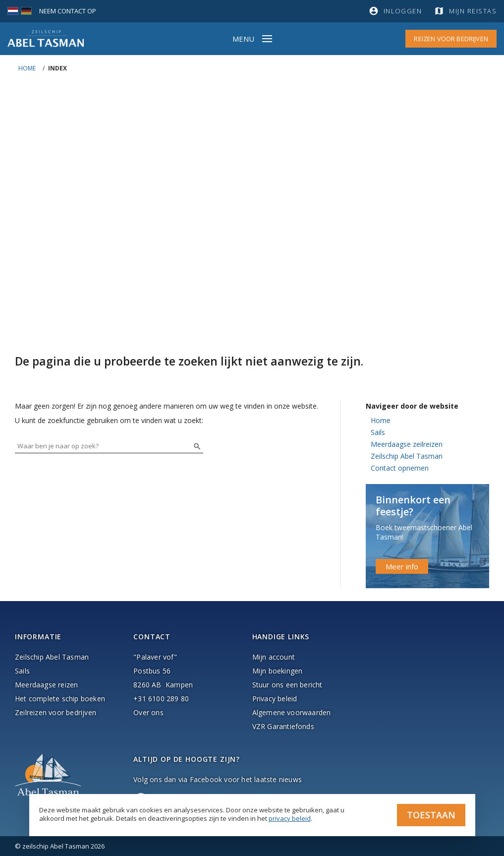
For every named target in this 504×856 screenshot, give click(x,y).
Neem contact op (68, 11)
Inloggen (403, 11)
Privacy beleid (275, 699)
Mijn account (274, 657)
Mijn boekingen (278, 671)
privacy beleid (290, 818)
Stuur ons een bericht (287, 685)
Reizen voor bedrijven (451, 39)
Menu (243, 39)
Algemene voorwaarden (292, 712)
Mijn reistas (473, 11)
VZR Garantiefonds (283, 726)
